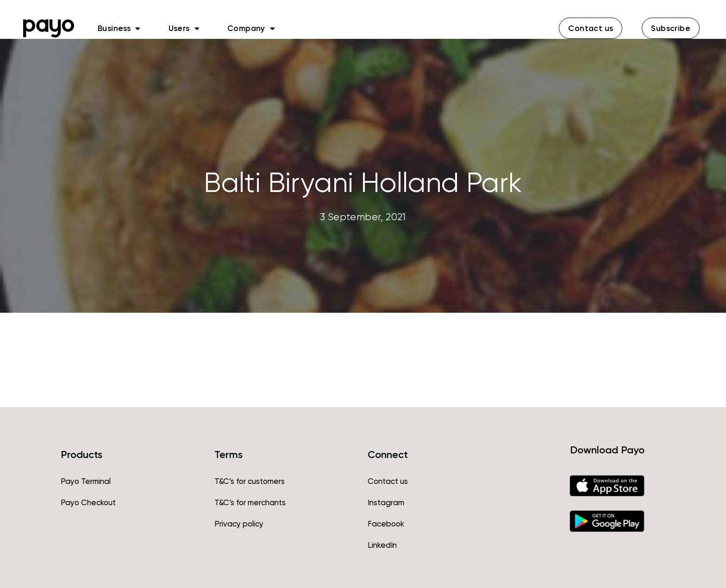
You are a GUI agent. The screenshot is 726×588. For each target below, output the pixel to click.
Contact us (388, 481)
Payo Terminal (86, 481)
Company (251, 28)
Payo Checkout (88, 502)
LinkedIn (382, 545)
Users (184, 28)
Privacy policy (239, 524)
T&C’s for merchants (250, 502)
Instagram (386, 502)
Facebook (386, 524)
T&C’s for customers (250, 481)
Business (119, 28)
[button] (591, 28)
